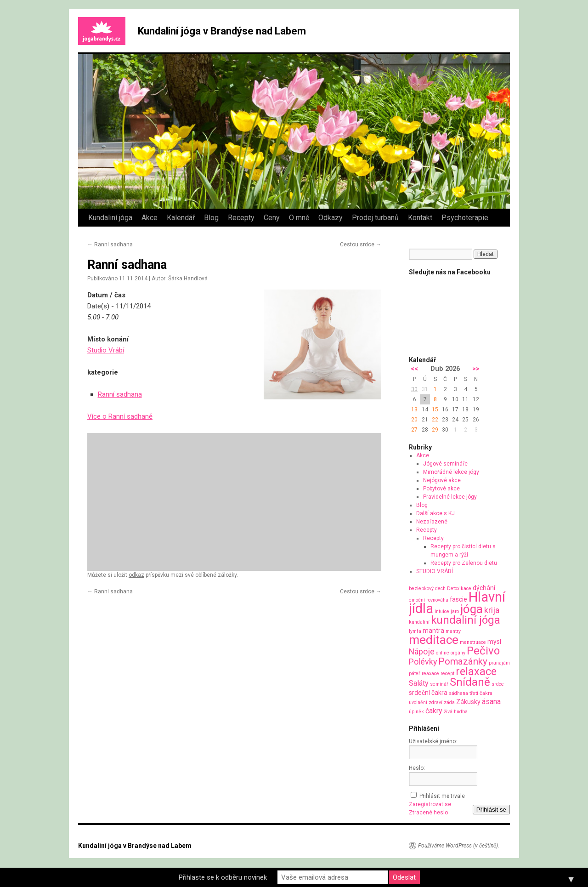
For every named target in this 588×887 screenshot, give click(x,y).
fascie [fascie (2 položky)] (458, 599)
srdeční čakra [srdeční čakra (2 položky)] (428, 693)
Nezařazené (432, 522)
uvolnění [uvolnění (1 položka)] (418, 702)
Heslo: (417, 768)
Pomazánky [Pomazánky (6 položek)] (463, 661)
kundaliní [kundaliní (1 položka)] (419, 622)
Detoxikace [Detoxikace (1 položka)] (459, 588)
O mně (299, 218)
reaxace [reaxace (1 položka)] (430, 674)
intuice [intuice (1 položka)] (442, 611)
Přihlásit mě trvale (442, 796)
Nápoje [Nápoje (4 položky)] (422, 651)
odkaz (136, 575)
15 (435, 409)
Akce (150, 218)
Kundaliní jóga (110, 218)
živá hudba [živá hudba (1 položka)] (456, 712)
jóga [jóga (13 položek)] (472, 609)
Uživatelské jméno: (433, 741)
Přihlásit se (491, 810)
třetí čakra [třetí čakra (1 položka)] (481, 693)
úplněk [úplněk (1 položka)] (416, 712)
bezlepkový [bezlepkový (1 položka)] (421, 588)
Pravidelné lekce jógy (450, 497)
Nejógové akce (442, 480)
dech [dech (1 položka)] (440, 588)
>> (476, 369)
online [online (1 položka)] (443, 653)
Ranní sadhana (110, 244)
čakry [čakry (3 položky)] (434, 711)
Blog (211, 218)
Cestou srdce (361, 244)
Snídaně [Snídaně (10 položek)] (470, 682)
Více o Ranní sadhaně (120, 416)
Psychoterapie (465, 218)
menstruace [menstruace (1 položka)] (473, 642)
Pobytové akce (441, 489)
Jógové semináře (445, 464)
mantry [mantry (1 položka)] (453, 631)
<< (414, 369)
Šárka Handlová (188, 279)
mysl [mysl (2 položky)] (494, 642)
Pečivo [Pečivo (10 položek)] (483, 651)
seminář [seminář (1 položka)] (439, 684)
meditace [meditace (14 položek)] (434, 640)
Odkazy (331, 218)
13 (414, 409)
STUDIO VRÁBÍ (435, 571)
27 (414, 430)
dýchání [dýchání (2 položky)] (484, 588)
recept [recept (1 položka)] (447, 674)
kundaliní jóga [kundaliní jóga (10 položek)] (466, 620)
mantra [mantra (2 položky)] (433, 631)
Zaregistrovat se (430, 804)
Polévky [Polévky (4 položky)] (423, 662)
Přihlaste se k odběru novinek (223, 877)
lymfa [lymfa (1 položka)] (415, 631)
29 (435, 430)
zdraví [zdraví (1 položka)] (435, 702)
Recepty (241, 218)
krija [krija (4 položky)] (492, 610)
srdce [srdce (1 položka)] (498, 684)
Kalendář (181, 218)
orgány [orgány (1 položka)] (458, 653)
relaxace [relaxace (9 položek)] (476, 671)
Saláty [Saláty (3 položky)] (419, 683)
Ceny (272, 218)
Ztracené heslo (428, 813)
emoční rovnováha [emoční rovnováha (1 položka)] (429, 600)
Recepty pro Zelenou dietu (464, 563)
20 (414, 420)
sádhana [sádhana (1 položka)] (458, 693)
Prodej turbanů (375, 218)
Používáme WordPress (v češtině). (459, 846)
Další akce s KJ (435, 513)
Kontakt (420, 218)
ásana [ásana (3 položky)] (491, 702)
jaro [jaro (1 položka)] (455, 611)
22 (435, 420)
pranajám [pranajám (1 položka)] (499, 663)
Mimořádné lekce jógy (451, 472)
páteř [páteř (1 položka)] (415, 674)
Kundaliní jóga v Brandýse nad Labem (222, 31)
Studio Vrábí (106, 350)
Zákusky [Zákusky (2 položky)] (468, 702)
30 (414, 389)
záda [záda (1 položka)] (449, 702)
